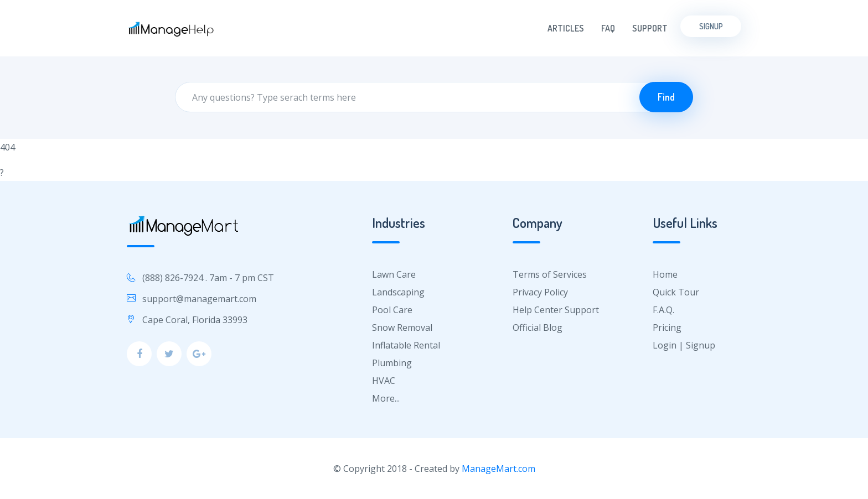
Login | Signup (684, 345)
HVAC (384, 381)
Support (650, 28)
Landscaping (398, 292)
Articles (566, 28)
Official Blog (538, 328)
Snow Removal (402, 328)
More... (386, 398)
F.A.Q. (663, 310)
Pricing (667, 328)
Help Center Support (556, 310)
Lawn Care (394, 274)
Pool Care (392, 310)
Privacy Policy (540, 292)
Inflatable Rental (406, 345)
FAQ (608, 28)
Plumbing (392, 363)
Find (666, 97)
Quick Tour (676, 292)
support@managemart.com (199, 299)
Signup (711, 26)
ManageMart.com (498, 469)
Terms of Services (550, 274)
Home (665, 274)
